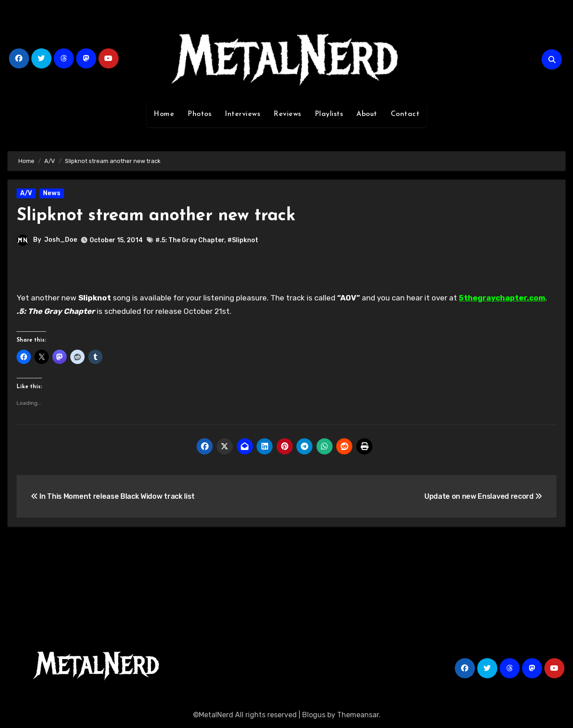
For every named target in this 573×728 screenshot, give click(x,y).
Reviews (287, 114)
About (367, 114)
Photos (199, 114)
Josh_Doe (61, 240)
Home (164, 114)
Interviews (242, 114)
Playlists (329, 114)
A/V (26, 193)
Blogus (314, 715)
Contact (405, 114)
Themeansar (358, 715)
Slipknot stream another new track (156, 216)
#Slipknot (243, 240)
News (52, 193)
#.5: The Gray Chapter (190, 240)
